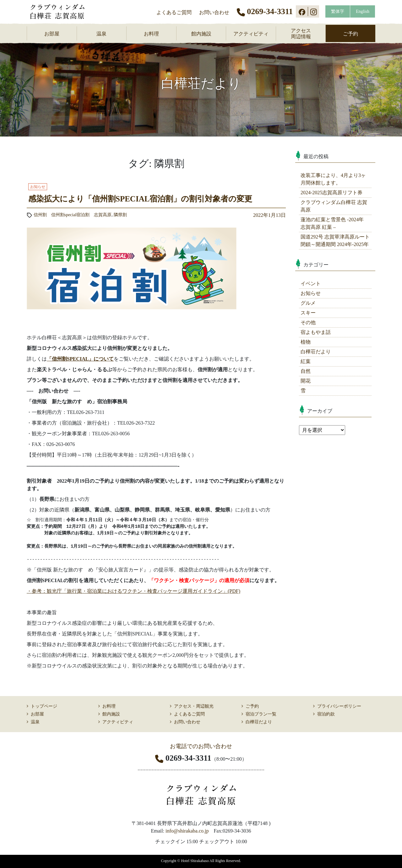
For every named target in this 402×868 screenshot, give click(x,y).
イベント (311, 284)
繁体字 (338, 11)
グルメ (308, 303)
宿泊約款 (326, 714)
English (363, 11)
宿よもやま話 (316, 332)
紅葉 (306, 361)
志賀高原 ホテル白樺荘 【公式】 (62, 12)
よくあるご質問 (174, 12)
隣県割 (120, 215)
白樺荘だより (316, 352)
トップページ (44, 706)
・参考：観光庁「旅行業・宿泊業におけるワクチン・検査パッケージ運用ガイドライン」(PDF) (133, 591)
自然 (306, 371)
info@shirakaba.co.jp (187, 831)
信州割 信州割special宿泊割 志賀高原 (73, 215)
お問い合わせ (214, 12)
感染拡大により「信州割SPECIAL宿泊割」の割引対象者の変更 (140, 199)
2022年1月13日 (269, 215)
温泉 (101, 34)
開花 (306, 381)
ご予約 (350, 34)
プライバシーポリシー (339, 706)
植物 (306, 342)
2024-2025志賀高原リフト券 (331, 193)
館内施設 (201, 34)
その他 (308, 322)
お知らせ (311, 293)
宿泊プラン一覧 (261, 714)
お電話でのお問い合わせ (201, 746)
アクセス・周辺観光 (194, 706)
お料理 (151, 34)
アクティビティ (251, 34)
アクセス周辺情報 (301, 34)
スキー (308, 313)
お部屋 (52, 34)
